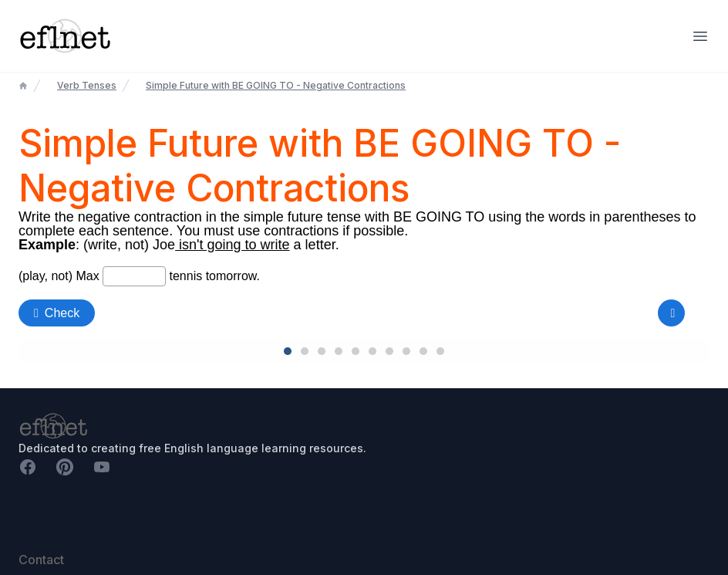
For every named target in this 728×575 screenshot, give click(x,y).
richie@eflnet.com (61, 541)
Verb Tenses (87, 85)
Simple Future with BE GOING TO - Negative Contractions (276, 85)
